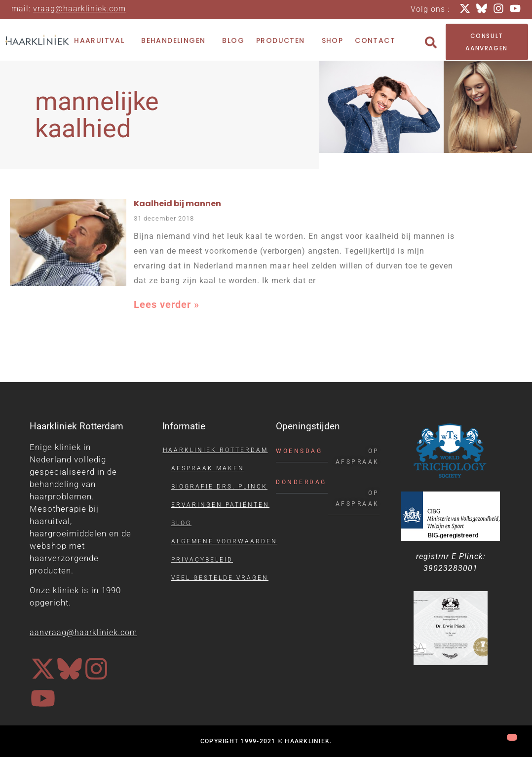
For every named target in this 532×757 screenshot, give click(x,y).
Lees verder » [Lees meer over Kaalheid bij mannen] (167, 304)
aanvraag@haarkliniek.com (83, 632)
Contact (375, 40)
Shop (333, 40)
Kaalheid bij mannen (177, 204)
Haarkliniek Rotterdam (215, 450)
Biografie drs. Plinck (219, 487)
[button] (431, 42)
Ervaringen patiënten (220, 505)
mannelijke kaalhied (97, 115)
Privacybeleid (202, 560)
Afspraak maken (208, 468)
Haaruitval (102, 41)
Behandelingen (176, 41)
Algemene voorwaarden (224, 541)
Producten (283, 41)
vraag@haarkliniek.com (79, 9)
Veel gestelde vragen (220, 578)
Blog (233, 40)
